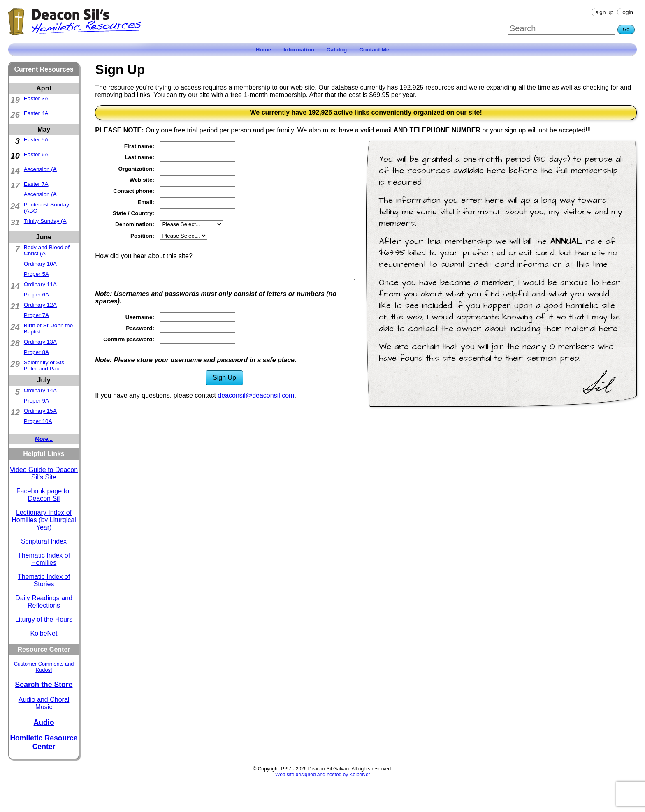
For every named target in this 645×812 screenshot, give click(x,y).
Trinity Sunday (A (45, 221)
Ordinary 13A (40, 342)
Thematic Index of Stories (44, 580)
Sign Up (605, 12)
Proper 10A (38, 421)
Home (264, 50)
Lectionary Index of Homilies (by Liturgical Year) (44, 520)
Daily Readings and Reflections (44, 602)
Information (299, 50)
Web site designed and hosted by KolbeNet (322, 775)
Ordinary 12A (40, 305)
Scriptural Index (44, 541)
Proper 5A (36, 274)
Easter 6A (36, 154)
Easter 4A (36, 113)
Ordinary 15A (40, 411)
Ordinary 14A (40, 390)
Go (626, 30)
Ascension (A (40, 169)
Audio (44, 722)
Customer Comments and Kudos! (44, 667)
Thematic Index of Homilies (44, 559)
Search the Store (44, 685)
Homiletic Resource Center (44, 742)
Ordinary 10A (40, 264)
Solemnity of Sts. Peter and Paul (45, 366)
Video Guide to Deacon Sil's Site (44, 473)
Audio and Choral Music (44, 703)
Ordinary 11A (40, 284)
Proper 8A (36, 352)
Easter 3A (36, 98)
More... (44, 439)
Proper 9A (36, 401)
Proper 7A (36, 315)
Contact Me (374, 50)
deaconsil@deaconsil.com (256, 395)
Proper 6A (36, 295)
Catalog (337, 50)
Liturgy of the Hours (44, 619)
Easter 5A (36, 140)
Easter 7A (36, 184)
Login (627, 12)
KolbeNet (44, 633)
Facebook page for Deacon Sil (44, 495)
